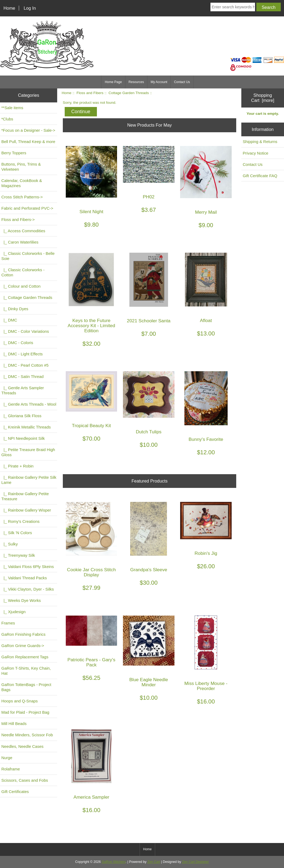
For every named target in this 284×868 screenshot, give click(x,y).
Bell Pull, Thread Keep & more (28, 142)
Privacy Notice (256, 153)
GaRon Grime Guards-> (23, 646)
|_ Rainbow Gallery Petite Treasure (25, 496)
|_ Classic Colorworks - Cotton (23, 272)
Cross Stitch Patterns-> (22, 197)
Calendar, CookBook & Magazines (22, 183)
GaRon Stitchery (114, 862)
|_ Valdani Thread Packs (24, 578)
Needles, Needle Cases (22, 746)
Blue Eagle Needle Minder (149, 682)
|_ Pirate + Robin (17, 466)
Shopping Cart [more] (263, 98)
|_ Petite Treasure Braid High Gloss (28, 452)
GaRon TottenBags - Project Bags (26, 687)
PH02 (149, 197)
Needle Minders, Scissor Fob (27, 735)
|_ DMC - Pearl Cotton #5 (25, 365)
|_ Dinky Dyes (15, 309)
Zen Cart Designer (195, 862)
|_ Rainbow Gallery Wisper (26, 510)
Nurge (7, 758)
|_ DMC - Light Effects (22, 354)
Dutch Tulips (149, 432)
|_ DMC (9, 320)
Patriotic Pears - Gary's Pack (91, 662)
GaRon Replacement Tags (25, 657)
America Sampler (91, 797)
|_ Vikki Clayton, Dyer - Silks (28, 589)
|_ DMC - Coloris (17, 343)
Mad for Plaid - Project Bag (25, 712)
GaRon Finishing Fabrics (23, 634)
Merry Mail (206, 212)
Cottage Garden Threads (129, 93)
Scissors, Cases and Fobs (25, 780)
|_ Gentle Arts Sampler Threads (23, 390)
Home (9, 8)
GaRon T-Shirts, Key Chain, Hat (26, 671)
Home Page (113, 82)
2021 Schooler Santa (149, 321)
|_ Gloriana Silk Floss (21, 416)
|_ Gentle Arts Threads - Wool (29, 404)
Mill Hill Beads (14, 724)
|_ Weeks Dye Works (21, 600)
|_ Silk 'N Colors (17, 533)
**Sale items (12, 108)
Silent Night (91, 212)
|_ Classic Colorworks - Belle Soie (28, 256)
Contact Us (182, 82)
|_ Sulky (10, 544)
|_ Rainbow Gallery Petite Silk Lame (29, 480)
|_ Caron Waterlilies (20, 242)
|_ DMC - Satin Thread (22, 376)
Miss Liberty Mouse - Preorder (206, 686)
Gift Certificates (15, 792)
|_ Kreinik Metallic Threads (26, 427)
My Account (159, 82)
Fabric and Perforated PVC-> (27, 208)
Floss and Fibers (90, 93)
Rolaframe (11, 769)
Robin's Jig (206, 553)
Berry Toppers (14, 153)
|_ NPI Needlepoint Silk (23, 438)
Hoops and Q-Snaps (20, 701)
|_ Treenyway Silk (18, 555)
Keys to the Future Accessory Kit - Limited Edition (91, 326)
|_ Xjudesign (13, 612)
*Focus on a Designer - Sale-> (28, 130)
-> (18, 219)
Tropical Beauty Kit (91, 426)
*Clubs (7, 119)
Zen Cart (154, 862)
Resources (136, 82)
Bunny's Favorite (206, 439)
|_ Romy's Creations (20, 521)
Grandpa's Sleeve (149, 570)
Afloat (206, 321)
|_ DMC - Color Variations (25, 331)
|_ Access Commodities (23, 231)
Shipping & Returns (260, 142)
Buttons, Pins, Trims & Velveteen (21, 167)
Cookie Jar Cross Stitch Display (92, 572)
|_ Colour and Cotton (21, 286)
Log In (30, 8)
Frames (8, 623)
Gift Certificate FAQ (260, 176)
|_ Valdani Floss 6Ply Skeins (28, 567)
